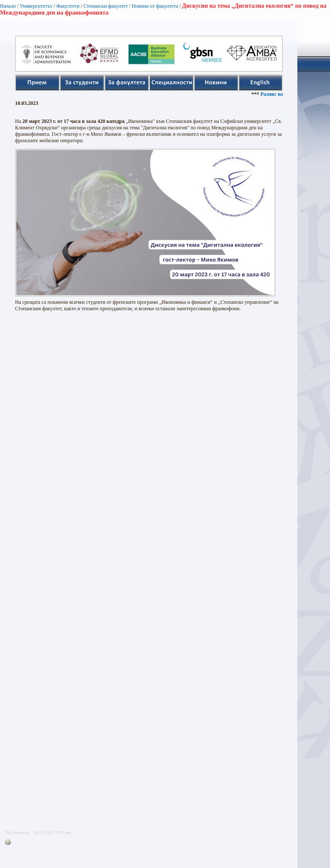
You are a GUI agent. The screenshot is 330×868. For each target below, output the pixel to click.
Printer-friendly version (10, 843)
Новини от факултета (155, 6)
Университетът (36, 6)
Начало (8, 6)
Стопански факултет (106, 6)
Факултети (68, 6)
